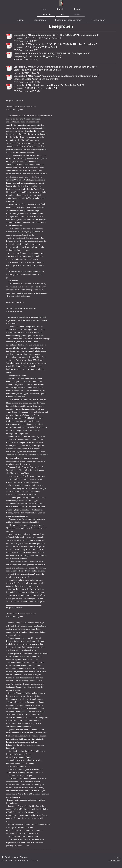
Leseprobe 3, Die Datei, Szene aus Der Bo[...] (36, 88)
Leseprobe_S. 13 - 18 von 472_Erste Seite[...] (36, 47)
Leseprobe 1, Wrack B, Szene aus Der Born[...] (37, 70)
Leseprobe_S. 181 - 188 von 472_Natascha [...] (37, 56)
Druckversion (10, 857)
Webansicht (114, 860)
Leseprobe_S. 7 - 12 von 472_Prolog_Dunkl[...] (37, 38)
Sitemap (24, 857)
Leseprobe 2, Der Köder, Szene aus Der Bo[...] (37, 79)
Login (118, 857)
